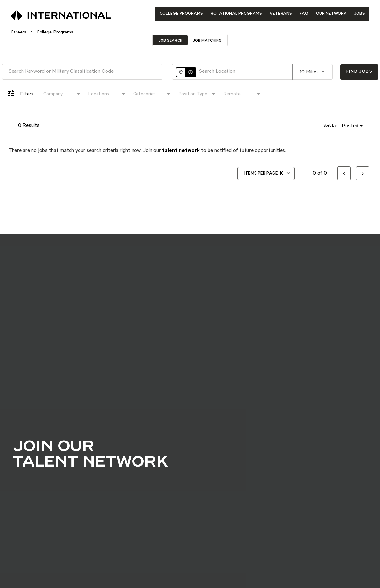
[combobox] (82, 72)
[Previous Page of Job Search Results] (344, 173)
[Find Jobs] (359, 72)
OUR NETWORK (331, 14)
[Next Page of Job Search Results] (363, 173)
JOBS (359, 14)
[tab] (170, 40)
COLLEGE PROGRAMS (181, 14)
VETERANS (281, 14)
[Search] (359, 72)
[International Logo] (46, 13)
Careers (19, 32)
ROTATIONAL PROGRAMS (236, 14)
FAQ (304, 14)
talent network (181, 151)
